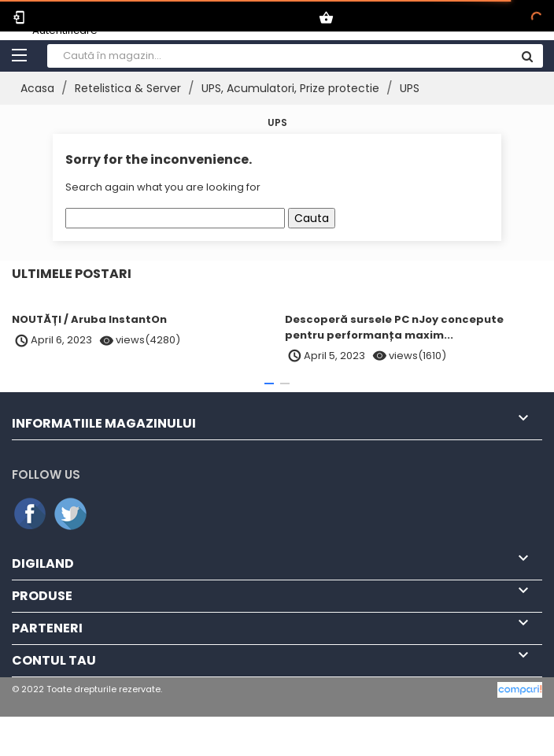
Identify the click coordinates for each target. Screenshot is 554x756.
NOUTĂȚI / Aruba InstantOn (89, 319)
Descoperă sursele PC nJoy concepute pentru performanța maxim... (394, 327)
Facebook (31, 514)
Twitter (72, 514)
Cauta (312, 218)
